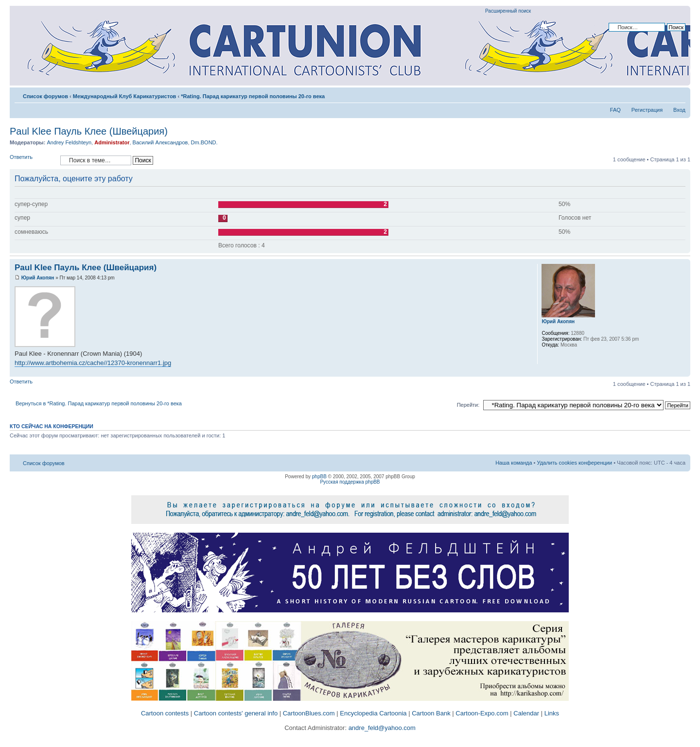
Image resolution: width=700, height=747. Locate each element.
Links (552, 713)
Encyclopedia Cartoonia (373, 713)
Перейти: (468, 405)
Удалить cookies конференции (575, 463)
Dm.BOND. (204, 142)
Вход (679, 110)
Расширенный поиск (508, 11)
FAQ (615, 110)
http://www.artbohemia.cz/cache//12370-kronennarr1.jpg (93, 363)
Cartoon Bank (431, 713)
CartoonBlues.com (309, 713)
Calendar (526, 713)
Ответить (33, 160)
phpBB (319, 477)
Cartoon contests (165, 713)
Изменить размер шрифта (678, 94)
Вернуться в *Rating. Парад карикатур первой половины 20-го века (99, 403)
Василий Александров (160, 142)
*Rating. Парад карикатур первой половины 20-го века (253, 96)
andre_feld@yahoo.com (381, 728)
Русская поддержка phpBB (350, 482)
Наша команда (514, 463)
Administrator (112, 142)
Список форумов (45, 96)
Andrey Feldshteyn (69, 142)
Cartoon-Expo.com (482, 713)
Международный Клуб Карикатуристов (125, 96)
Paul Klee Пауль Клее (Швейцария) (89, 131)
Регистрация (647, 110)
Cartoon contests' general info (236, 713)
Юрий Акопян (38, 278)
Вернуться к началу (683, 372)
